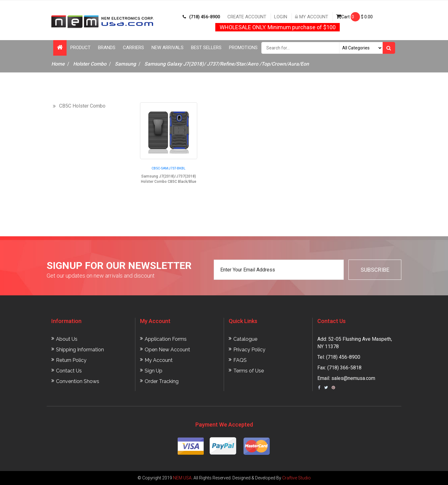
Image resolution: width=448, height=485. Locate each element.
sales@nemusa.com (353, 378)
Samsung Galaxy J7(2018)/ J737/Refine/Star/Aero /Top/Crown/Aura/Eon (227, 64)
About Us (67, 339)
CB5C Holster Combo (82, 106)
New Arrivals (168, 48)
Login (281, 17)
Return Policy (71, 360)
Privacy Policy (249, 350)
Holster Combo (90, 64)
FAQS (240, 360)
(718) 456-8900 (201, 17)
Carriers (133, 48)
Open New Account (167, 350)
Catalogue (245, 339)
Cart (354, 17)
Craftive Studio (296, 478)
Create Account (247, 17)
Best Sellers (206, 48)
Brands (107, 48)
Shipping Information (80, 350)
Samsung (125, 64)
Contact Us (69, 371)
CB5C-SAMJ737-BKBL (168, 168)
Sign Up (154, 371)
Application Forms (166, 339)
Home (58, 64)
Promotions (243, 48)
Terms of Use (249, 371)
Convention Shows (78, 381)
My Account (312, 17)
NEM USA (182, 478)
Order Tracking (162, 381)
